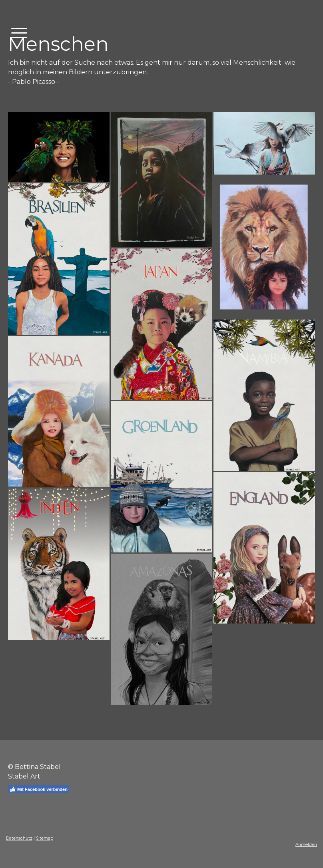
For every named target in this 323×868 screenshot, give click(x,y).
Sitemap (45, 838)
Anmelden (306, 845)
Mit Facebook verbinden (39, 789)
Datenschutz (19, 838)
